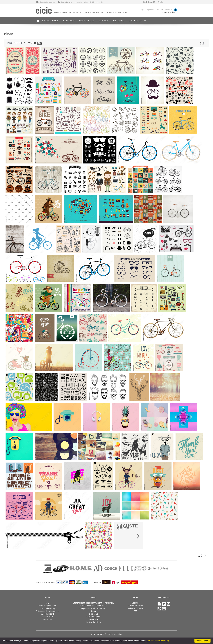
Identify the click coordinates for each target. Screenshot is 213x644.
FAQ (47, 603)
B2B (136, 611)
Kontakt (168, 10)
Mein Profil (160, 10)
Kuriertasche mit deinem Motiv (93, 606)
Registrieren (150, 10)
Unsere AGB (47, 617)
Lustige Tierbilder (93, 622)
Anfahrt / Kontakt (136, 606)
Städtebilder (93, 619)
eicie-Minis (93, 614)
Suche (161, 2)
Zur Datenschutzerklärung (158, 641)
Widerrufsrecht (47, 614)
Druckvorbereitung (47, 608)
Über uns (135, 603)
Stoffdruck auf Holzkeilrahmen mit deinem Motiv (93, 603)
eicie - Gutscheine (136, 608)
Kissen (93, 611)
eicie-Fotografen (93, 617)
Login (142, 10)
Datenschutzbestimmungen (47, 611)
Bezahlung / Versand (47, 606)
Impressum (47, 619)
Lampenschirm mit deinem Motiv (93, 608)
